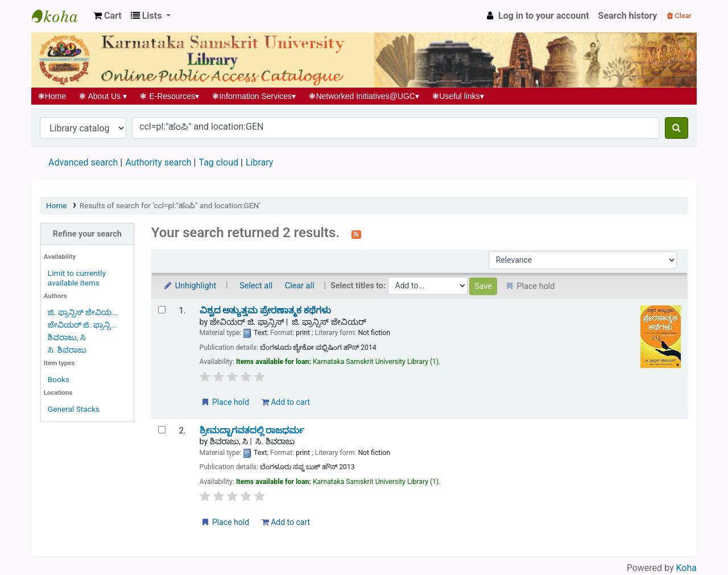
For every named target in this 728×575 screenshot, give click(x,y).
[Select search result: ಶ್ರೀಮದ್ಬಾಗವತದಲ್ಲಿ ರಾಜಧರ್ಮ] (162, 430)
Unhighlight (190, 286)
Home (52, 96)
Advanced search (83, 162)
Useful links (458, 96)
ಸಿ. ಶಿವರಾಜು (67, 350)
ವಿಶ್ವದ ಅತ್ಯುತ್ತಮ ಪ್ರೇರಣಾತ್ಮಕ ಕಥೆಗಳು (266, 311)
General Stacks (74, 409)
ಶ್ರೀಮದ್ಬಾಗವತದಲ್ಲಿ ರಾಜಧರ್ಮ (252, 431)
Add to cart (286, 402)
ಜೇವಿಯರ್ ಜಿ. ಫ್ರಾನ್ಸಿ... (82, 325)
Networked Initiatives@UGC (364, 96)
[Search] (677, 128)
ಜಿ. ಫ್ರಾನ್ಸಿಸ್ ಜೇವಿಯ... (83, 312)
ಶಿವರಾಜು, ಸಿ (67, 337)
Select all (256, 286)
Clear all (300, 286)
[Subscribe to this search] (356, 234)
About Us (103, 96)
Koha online (60, 16)
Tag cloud (218, 162)
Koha (686, 568)
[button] (107, 16)
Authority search (158, 162)
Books (59, 379)
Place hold (225, 402)
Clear (679, 16)
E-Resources (170, 96)
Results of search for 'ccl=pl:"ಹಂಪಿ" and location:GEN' (170, 205)
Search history (628, 16)
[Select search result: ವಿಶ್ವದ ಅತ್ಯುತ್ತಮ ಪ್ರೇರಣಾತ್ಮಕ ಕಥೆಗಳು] (162, 310)
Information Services (254, 96)
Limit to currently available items (77, 278)
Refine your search (87, 234)
